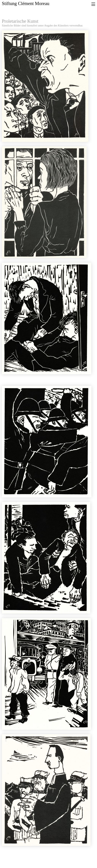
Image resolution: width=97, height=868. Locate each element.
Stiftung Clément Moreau (26, 3)
